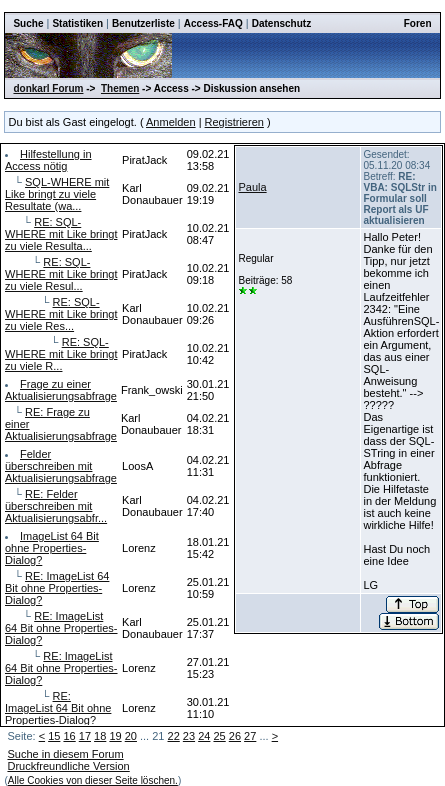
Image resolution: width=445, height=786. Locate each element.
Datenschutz (281, 23)
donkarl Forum (48, 88)
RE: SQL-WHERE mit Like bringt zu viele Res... (61, 314)
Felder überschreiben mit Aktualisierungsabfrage (61, 466)
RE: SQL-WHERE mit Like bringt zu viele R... (61, 354)
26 (235, 736)
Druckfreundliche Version (68, 766)
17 (85, 736)
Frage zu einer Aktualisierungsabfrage (61, 390)
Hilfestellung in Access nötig (48, 160)
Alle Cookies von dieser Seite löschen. (93, 780)
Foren (418, 23)
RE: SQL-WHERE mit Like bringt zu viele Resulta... (61, 234)
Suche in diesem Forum (65, 754)
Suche (28, 23)
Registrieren (234, 122)
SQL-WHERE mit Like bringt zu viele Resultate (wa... (57, 194)
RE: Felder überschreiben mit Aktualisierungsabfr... (56, 506)
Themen (120, 88)
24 (204, 736)
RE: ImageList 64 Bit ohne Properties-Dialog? (57, 588)
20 (131, 736)
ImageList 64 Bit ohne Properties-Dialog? (52, 548)
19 (115, 736)
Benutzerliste (143, 23)
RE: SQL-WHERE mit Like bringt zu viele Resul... (61, 274)
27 (250, 736)
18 (100, 736)
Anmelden (171, 122)
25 (219, 736)
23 (189, 736)
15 (54, 736)
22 (174, 736)
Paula (252, 187)
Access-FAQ (213, 23)
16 (69, 736)
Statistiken (77, 23)
